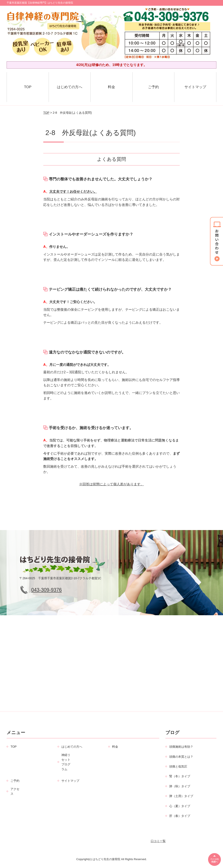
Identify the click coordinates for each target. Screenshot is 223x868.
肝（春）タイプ (180, 816)
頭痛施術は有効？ (181, 747)
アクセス (15, 791)
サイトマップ (195, 87)
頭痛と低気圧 (178, 766)
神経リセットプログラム (66, 762)
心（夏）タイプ (180, 806)
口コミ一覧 (158, 841)
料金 (111, 87)
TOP (28, 87)
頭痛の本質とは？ (181, 757)
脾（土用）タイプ (181, 796)
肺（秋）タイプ (180, 786)
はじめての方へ (70, 87)
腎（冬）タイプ (180, 776)
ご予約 (153, 87)
